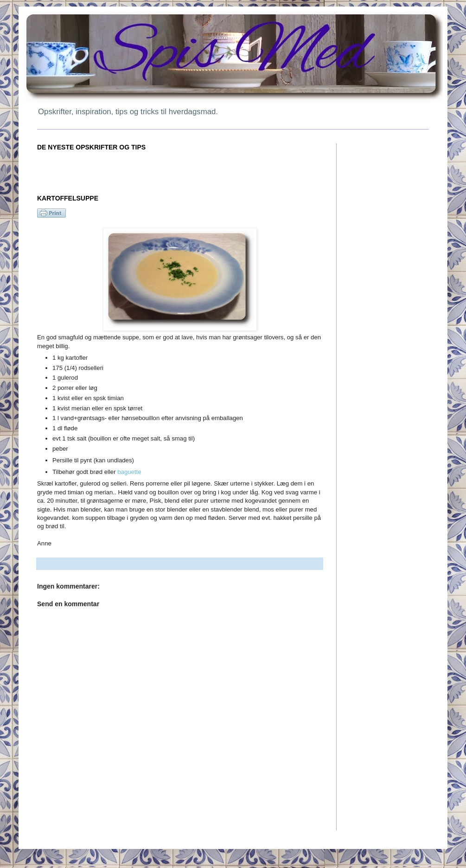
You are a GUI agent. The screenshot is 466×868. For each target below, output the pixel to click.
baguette (129, 472)
